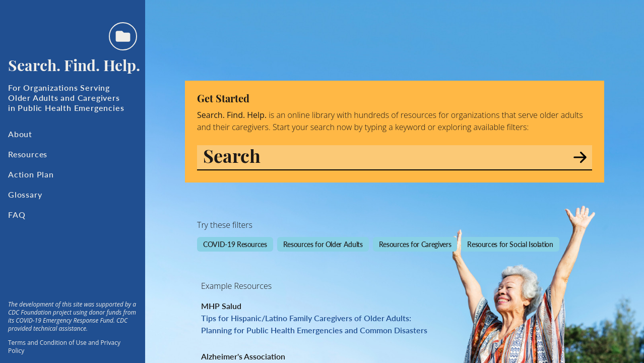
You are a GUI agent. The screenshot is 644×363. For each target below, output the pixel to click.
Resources (28, 154)
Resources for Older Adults (323, 244)
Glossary (25, 194)
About (20, 134)
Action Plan (31, 174)
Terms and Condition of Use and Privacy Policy (64, 347)
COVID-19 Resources (235, 244)
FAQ (17, 215)
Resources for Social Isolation (510, 244)
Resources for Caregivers (415, 244)
